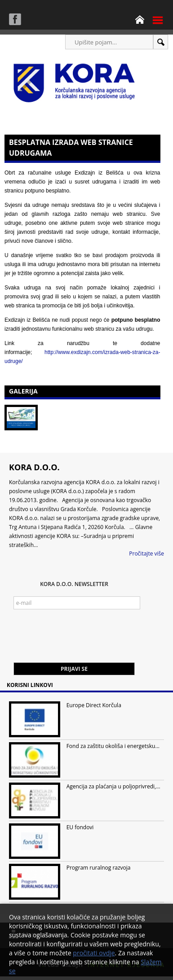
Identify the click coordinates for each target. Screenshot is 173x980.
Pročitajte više (146, 553)
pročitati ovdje (94, 953)
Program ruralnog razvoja (99, 868)
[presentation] (82, 640)
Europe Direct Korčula (94, 705)
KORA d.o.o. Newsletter (74, 584)
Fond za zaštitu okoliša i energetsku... (113, 746)
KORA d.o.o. (34, 467)
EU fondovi (80, 827)
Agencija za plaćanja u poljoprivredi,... (113, 786)
